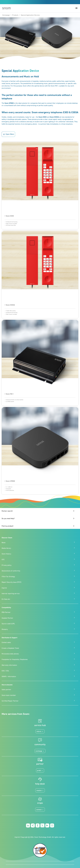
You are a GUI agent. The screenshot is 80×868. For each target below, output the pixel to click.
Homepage (6, 15)
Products (15, 15)
